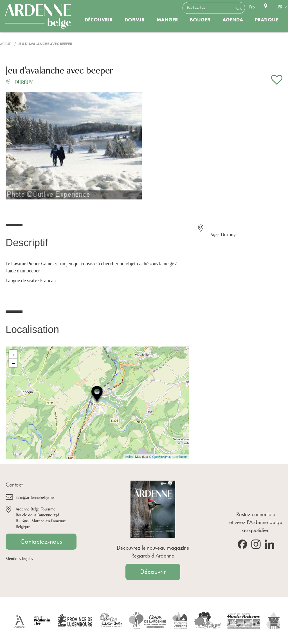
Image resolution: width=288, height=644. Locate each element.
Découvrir (99, 20)
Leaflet (129, 457)
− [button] (13, 363)
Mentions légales (19, 558)
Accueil (6, 44)
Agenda (233, 20)
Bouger (200, 20)
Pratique (266, 20)
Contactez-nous (41, 541)
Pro (252, 7)
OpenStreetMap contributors (170, 457)
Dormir (135, 20)
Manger (167, 20)
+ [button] (13, 354)
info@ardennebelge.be (35, 497)
